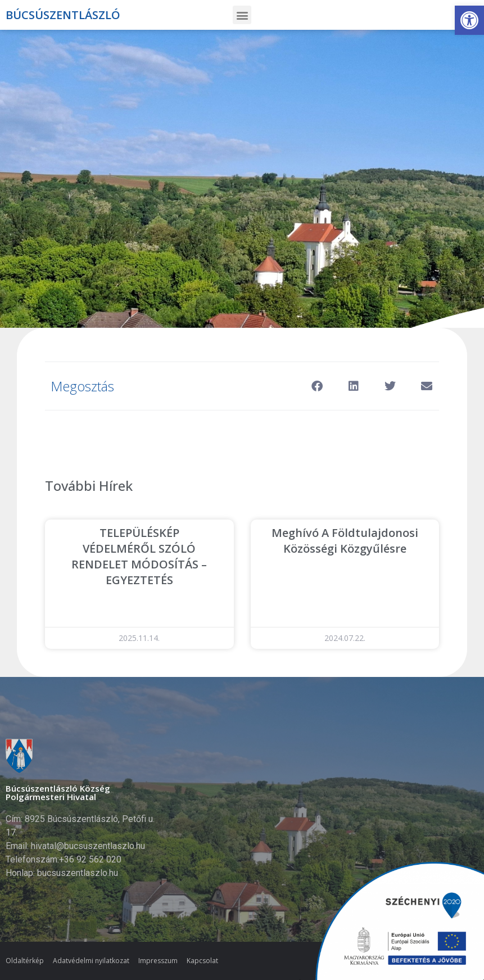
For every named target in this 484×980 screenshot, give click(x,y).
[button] (469, 20)
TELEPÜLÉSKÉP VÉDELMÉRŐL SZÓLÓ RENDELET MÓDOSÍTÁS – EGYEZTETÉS (139, 556)
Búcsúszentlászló (63, 15)
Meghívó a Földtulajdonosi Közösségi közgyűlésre (345, 541)
